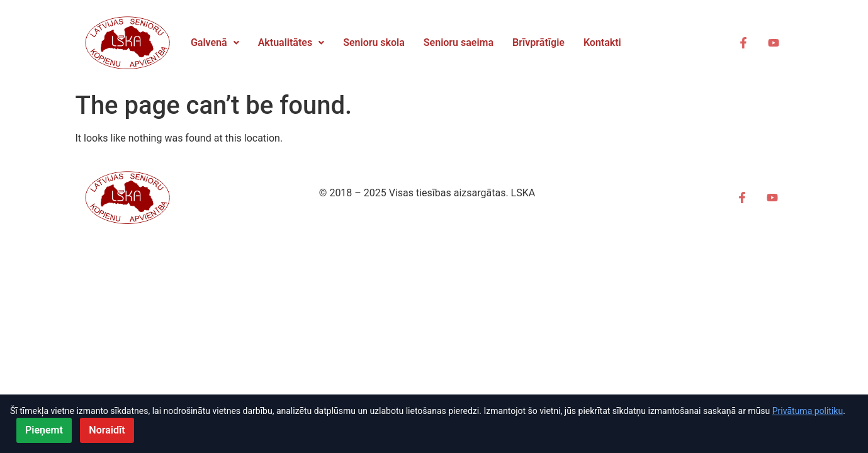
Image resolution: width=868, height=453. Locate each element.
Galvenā (215, 42)
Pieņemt (44, 430)
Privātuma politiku (808, 411)
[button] (215, 43)
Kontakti (602, 42)
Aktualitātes (291, 42)
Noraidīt (107, 430)
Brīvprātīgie (538, 42)
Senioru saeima (459, 42)
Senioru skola (374, 42)
